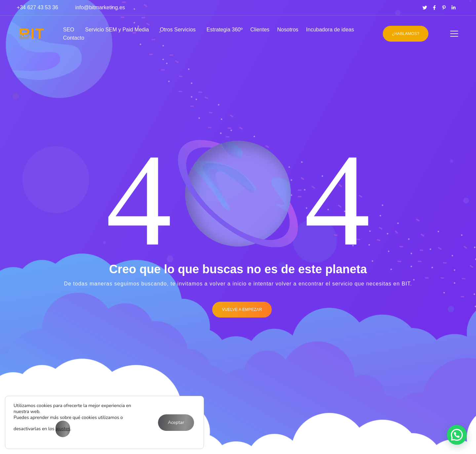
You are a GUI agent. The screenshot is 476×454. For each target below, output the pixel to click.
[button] (457, 435)
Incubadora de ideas (330, 30)
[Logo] (32, 34)
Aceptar (176, 422)
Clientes (260, 30)
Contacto (74, 38)
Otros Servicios (178, 30)
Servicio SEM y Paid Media (117, 30)
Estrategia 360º (225, 30)
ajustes (63, 429)
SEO (69, 30)
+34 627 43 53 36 (38, 7)
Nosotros (288, 30)
